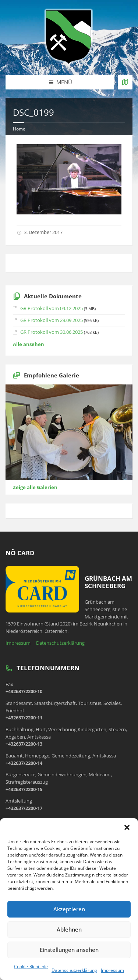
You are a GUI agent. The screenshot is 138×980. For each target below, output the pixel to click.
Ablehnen (69, 929)
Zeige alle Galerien (35, 487)
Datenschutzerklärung (74, 970)
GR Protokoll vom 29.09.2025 (52, 320)
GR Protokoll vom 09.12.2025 (52, 308)
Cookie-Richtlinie (31, 967)
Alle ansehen (29, 344)
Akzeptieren (69, 909)
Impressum (112, 970)
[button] (127, 827)
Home (19, 129)
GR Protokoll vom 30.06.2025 (52, 332)
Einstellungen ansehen (69, 950)
